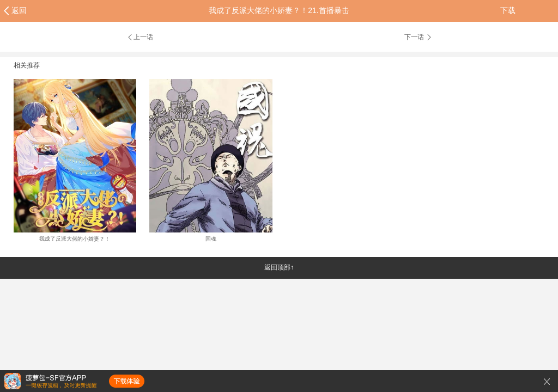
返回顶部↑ (279, 267)
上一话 (140, 37)
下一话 (418, 37)
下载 (508, 10)
